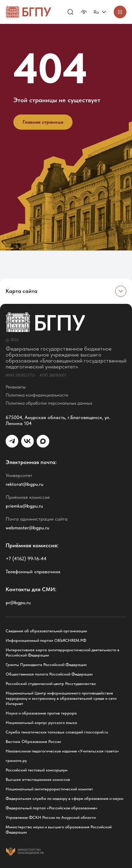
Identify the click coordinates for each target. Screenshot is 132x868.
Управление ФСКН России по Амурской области (51, 817)
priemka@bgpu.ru (24, 506)
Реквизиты (16, 387)
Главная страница (43, 122)
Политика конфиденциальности (37, 395)
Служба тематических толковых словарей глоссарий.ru (57, 732)
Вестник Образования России (33, 742)
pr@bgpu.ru (18, 602)
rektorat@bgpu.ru (24, 484)
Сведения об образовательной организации (46, 631)
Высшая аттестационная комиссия (38, 779)
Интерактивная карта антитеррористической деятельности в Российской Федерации (62, 652)
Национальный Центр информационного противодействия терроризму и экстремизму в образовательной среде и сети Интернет (61, 698)
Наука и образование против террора (41, 713)
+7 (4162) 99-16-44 (26, 559)
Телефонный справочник (33, 572)
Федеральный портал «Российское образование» (52, 808)
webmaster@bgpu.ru (27, 528)
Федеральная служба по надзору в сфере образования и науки (64, 798)
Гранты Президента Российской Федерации (46, 665)
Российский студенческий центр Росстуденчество (51, 684)
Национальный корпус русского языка (41, 723)
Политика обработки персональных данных (49, 403)
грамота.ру (16, 761)
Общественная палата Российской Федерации (49, 674)
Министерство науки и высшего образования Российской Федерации (59, 830)
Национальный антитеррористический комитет (49, 789)
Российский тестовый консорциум (37, 770)
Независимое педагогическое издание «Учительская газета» (62, 751)
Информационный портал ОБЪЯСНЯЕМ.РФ (46, 640)
